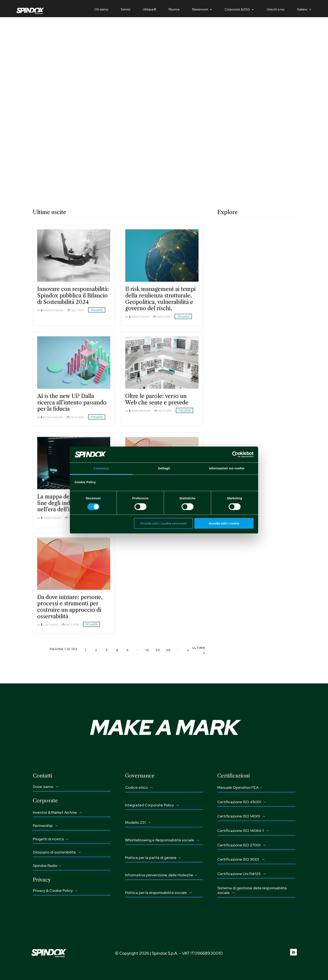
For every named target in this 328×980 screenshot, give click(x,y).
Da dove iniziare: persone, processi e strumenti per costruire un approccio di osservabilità (70, 607)
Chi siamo (101, 10)
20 (158, 650)
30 (168, 650)
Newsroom (200, 10)
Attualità (97, 310)
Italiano (302, 10)
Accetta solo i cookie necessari (163, 523)
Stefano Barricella (141, 411)
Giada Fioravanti (140, 317)
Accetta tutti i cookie (224, 523)
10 (147, 650)
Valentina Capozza (53, 310)
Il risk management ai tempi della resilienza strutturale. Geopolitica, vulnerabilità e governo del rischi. (160, 299)
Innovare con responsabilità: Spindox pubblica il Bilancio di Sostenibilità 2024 (73, 295)
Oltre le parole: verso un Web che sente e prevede (157, 399)
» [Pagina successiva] (188, 650)
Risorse (174, 10)
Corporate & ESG (237, 10)
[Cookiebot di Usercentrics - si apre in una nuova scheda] (235, 454)
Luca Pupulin (51, 625)
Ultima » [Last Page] (199, 650)
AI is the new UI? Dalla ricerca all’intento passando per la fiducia (72, 402)
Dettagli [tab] (164, 468)
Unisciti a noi (276, 10)
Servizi (126, 10)
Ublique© (150, 10)
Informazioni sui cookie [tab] (227, 468)
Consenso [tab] (101, 468)
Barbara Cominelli (53, 417)
